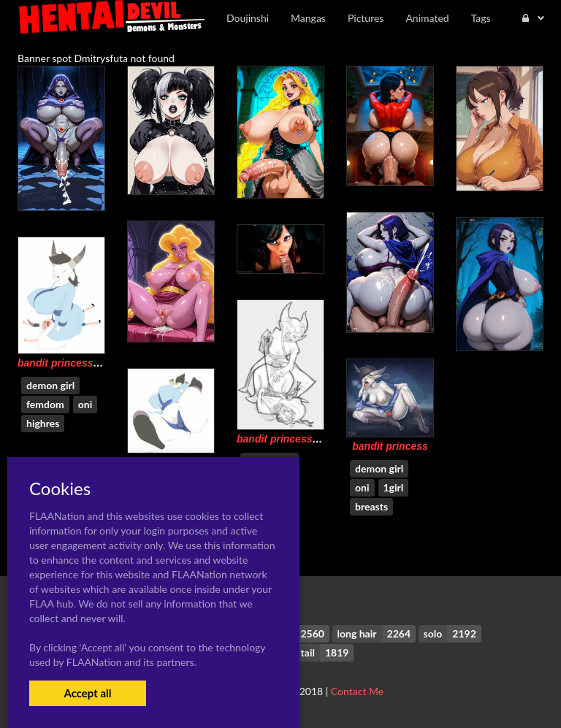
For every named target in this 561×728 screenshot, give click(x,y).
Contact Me (357, 691)
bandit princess (390, 446)
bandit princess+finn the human (95, 363)
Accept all (87, 693)
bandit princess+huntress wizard (316, 439)
